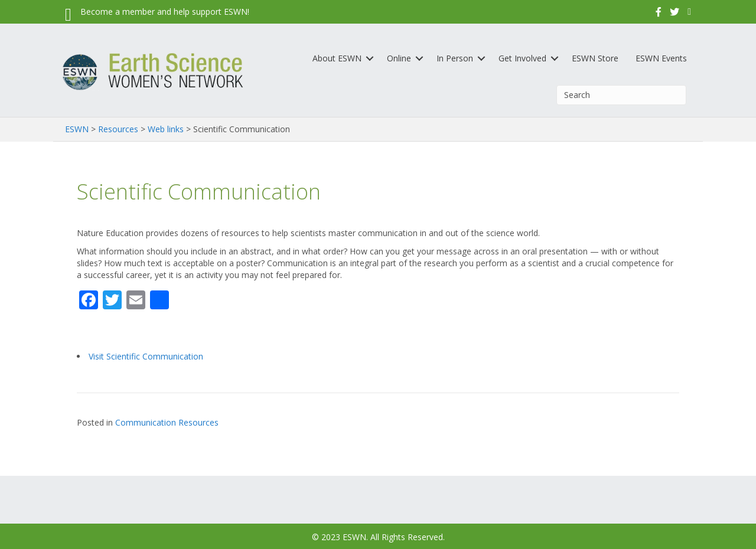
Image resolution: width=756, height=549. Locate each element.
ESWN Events (661, 58)
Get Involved (522, 58)
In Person (455, 58)
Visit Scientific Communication (146, 356)
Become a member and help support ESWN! (165, 12)
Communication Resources (167, 422)
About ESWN (337, 58)
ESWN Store (595, 58)
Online (399, 58)
